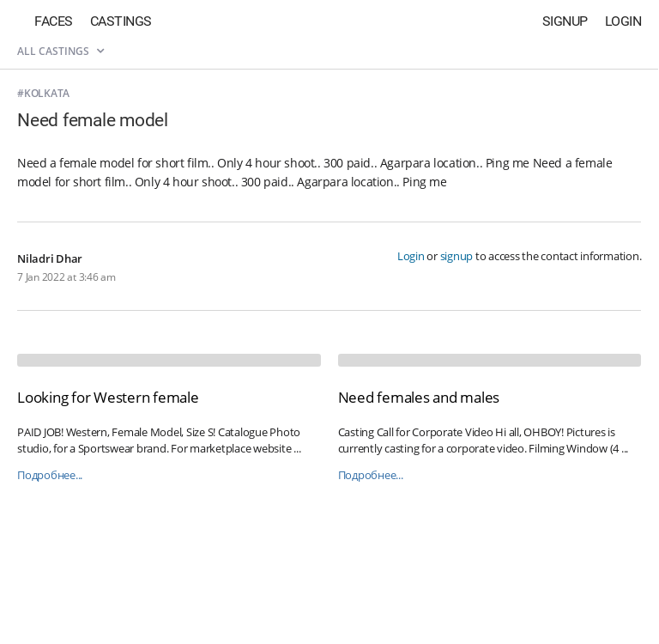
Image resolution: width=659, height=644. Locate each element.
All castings (60, 51)
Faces (54, 21)
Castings (121, 21)
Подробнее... (50, 475)
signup (457, 256)
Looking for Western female (108, 397)
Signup (565, 21)
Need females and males (419, 397)
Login (623, 21)
